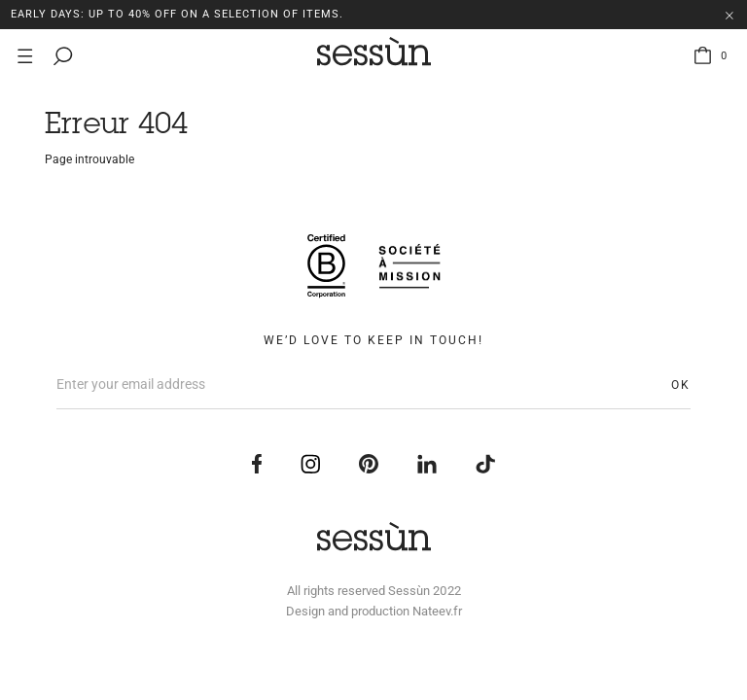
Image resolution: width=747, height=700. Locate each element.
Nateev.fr (437, 611)
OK (681, 385)
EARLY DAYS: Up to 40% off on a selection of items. (177, 14)
